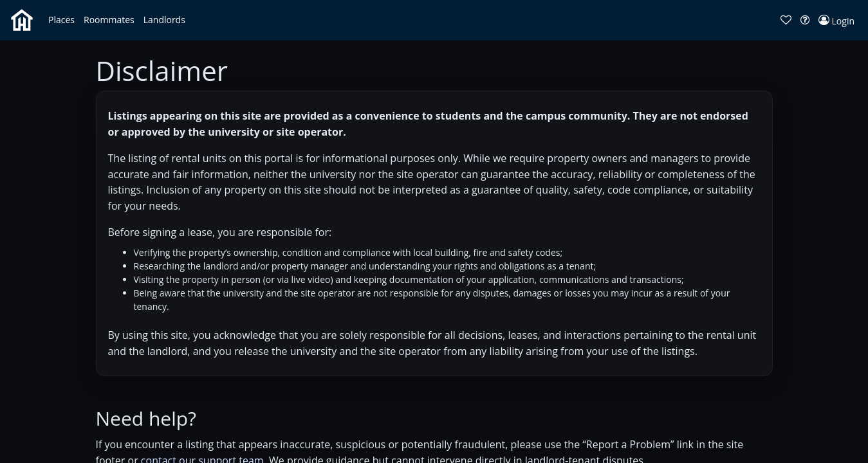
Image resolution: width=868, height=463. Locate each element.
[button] (61, 20)
